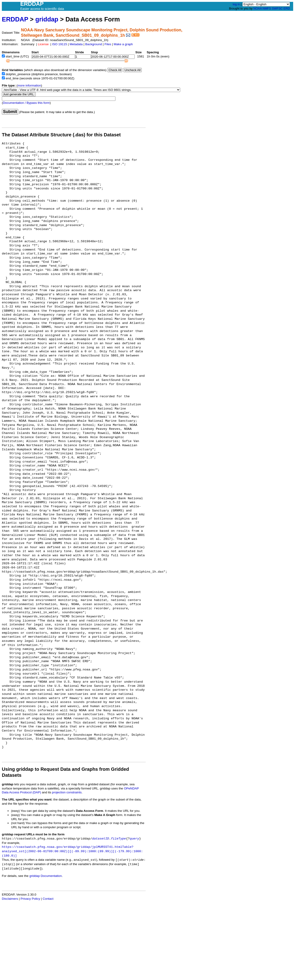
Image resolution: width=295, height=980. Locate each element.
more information (29, 85)
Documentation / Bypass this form (26, 103)
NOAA (257, 8)
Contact (48, 899)
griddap (47, 19)
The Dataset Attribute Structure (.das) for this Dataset (61, 135)
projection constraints (67, 792)
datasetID (101, 839)
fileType (118, 839)
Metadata (76, 44)
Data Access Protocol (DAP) (21, 792)
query (134, 839)
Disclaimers (10, 899)
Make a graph (123, 44)
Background (94, 44)
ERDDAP (15, 19)
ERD (287, 8)
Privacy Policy (30, 899)
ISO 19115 (60, 44)
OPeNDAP (131, 788)
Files (108, 44)
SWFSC (277, 8)
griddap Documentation (46, 876)
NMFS (267, 8)
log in (236, 4)
